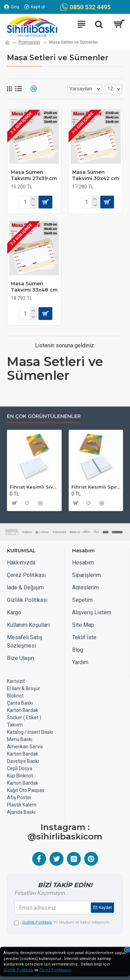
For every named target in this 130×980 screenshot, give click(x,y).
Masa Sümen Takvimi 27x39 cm (34, 175)
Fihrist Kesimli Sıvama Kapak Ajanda (34, 487)
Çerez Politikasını (55, 970)
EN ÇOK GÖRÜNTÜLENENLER (44, 416)
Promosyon (29, 42)
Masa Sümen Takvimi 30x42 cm (96, 175)
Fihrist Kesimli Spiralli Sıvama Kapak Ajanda (96, 487)
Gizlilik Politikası (18, 970)
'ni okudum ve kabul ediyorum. (62, 923)
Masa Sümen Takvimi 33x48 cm (34, 287)
